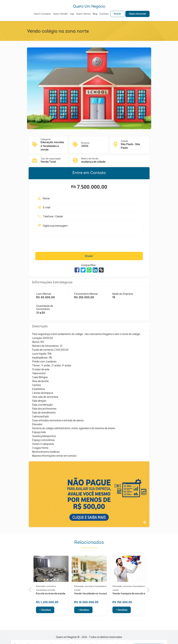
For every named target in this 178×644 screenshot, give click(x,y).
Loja (72, 14)
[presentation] (89, 244)
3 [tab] (51, 589)
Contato (104, 14)
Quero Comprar (42, 14)
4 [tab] (54, 589)
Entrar (117, 14)
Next (64, 578)
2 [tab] (47, 589)
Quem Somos (83, 14)
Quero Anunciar (137, 14)
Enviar (89, 256)
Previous (31, 589)
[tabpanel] (89, 578)
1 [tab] (44, 588)
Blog (95, 14)
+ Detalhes (45, 619)
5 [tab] (58, 589)
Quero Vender (60, 14)
